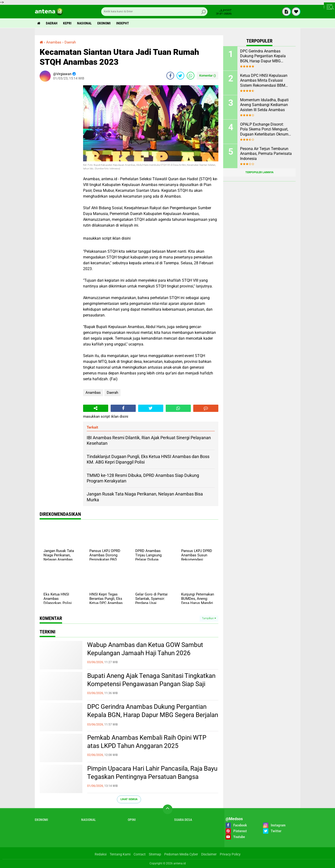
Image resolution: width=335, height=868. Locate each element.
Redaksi (101, 854)
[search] (154, 12)
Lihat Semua (129, 799)
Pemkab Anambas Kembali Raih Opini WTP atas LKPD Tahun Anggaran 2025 (147, 742)
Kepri (67, 23)
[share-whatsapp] (191, 76)
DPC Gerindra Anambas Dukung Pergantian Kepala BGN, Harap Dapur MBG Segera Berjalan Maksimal (153, 715)
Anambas (93, 393)
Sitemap (155, 854)
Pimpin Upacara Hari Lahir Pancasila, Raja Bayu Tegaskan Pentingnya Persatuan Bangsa (152, 773)
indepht (123, 23)
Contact (140, 854)
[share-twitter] (180, 76)
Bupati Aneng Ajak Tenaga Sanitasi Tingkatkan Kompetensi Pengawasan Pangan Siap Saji (151, 680)
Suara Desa (183, 820)
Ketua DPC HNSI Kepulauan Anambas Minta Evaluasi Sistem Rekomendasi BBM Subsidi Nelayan (264, 81)
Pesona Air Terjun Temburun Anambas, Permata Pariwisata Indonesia (266, 154)
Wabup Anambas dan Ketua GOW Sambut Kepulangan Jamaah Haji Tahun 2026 (145, 649)
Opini (132, 820)
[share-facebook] (170, 76)
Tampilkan (209, 618)
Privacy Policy (230, 854)
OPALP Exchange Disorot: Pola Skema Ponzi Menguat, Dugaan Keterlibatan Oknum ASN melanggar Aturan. (264, 129)
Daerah (52, 23)
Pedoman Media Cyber (181, 854)
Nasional (84, 23)
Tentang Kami (120, 854)
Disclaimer (209, 854)
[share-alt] (96, 408)
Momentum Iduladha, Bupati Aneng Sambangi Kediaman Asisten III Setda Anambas (264, 105)
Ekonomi (104, 23)
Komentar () (208, 75)
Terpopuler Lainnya (259, 172)
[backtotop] (168, 809)
